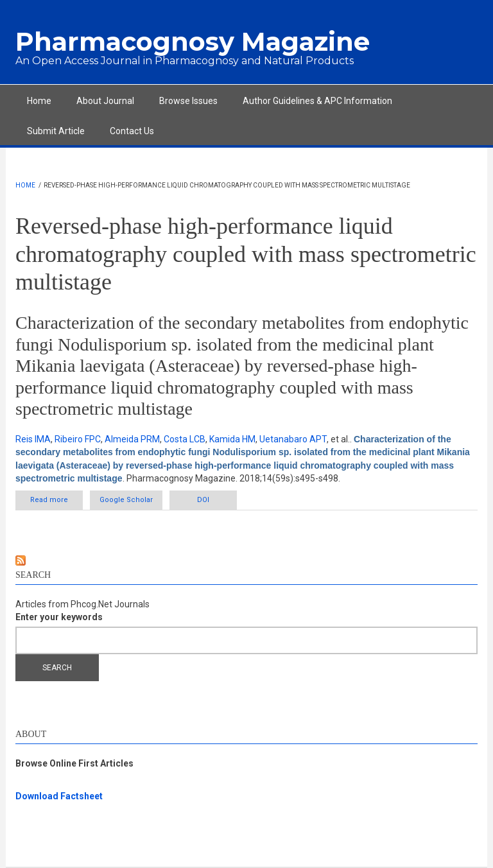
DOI (203, 500)
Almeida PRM (132, 439)
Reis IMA (33, 439)
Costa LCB (185, 439)
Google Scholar (126, 500)
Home (39, 101)
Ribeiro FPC (78, 439)
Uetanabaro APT (293, 439)
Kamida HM (232, 439)
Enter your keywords (59, 617)
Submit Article (56, 131)
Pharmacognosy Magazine (193, 41)
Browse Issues (188, 101)
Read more (56, 502)
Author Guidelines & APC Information (317, 101)
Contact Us (132, 131)
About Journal (105, 101)
